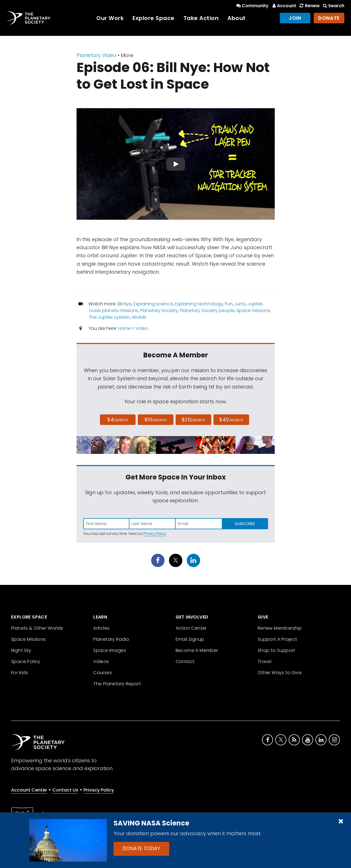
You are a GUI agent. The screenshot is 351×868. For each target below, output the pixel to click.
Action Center (191, 628)
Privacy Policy (155, 534)
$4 (118, 420)
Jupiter (255, 304)
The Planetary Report (117, 684)
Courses (103, 673)
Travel (265, 661)
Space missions (253, 311)
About (237, 18)
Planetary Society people (207, 311)
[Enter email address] (199, 524)
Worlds (139, 317)
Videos (101, 661)
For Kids (20, 673)
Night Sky (21, 650)
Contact (185, 661)
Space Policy (26, 661)
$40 (231, 420)
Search (333, 6)
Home (124, 328)
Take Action (201, 18)
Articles (101, 628)
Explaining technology (199, 304)
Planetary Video (96, 55)
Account (283, 6)
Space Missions (29, 639)
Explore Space (154, 18)
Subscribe (245, 524)
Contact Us (65, 790)
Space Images (110, 650)
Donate (329, 18)
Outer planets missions (113, 311)
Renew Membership (280, 628)
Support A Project (278, 639)
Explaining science (153, 304)
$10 (155, 420)
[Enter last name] (153, 524)
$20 (193, 420)
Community (252, 6)
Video (142, 328)
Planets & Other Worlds (37, 628)
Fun (229, 304)
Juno (240, 304)
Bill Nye (125, 304)
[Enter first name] (106, 524)
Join (295, 18)
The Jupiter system (109, 317)
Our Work (110, 18)
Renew (309, 6)
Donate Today (141, 849)
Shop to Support (277, 650)
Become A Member (197, 650)
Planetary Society (159, 311)
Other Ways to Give (280, 673)
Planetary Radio (111, 639)
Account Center (29, 790)
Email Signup (190, 639)
